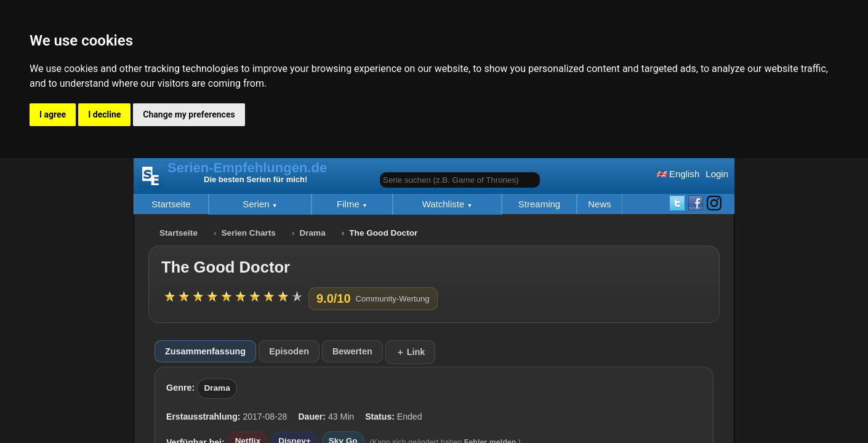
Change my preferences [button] (189, 114)
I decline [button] (104, 114)
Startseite (171, 204)
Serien (257, 204)
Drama (312, 233)
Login (717, 174)
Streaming (539, 204)
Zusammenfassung (205, 351)
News (600, 204)
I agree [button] (53, 114)
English (678, 174)
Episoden (289, 351)
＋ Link (411, 352)
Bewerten (352, 351)
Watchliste (445, 204)
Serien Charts (249, 233)
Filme (349, 204)
